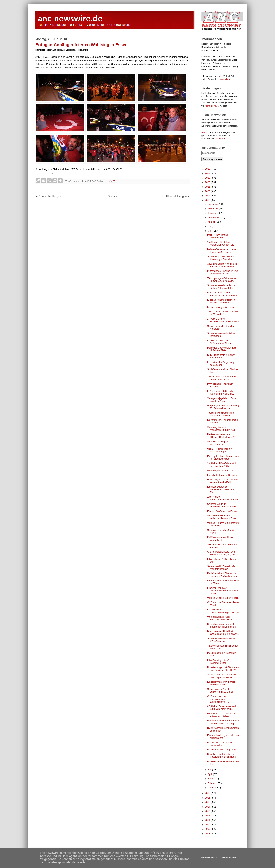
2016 (208, 798)
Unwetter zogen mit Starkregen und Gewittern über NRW (223, 669)
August (212, 222)
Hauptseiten (224, 79)
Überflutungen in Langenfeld (222, 750)
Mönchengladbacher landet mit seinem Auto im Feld (223, 481)
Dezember (213, 204)
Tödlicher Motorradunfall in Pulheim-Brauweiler (221, 414)
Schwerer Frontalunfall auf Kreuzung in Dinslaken (221, 258)
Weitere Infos (209, 858)
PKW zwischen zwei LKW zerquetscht (220, 539)
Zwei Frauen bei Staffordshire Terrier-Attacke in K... (222, 378)
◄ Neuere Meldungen (48, 196)
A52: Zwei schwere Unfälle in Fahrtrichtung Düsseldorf (222, 265)
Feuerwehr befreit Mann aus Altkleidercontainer (222, 715)
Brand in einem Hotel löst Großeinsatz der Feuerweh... (223, 633)
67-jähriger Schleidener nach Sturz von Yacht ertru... (222, 708)
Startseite (114, 196)
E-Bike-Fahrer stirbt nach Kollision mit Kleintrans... (221, 392)
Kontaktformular (212, 106)
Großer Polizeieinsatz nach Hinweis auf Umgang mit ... (222, 553)
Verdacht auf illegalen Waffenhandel (218, 443)
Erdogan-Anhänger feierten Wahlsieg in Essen (221, 301)
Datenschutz (221, 139)
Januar (212, 788)
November (213, 209)
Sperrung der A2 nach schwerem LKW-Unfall (220, 690)
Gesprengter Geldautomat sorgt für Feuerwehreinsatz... (223, 407)
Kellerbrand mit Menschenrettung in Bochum (223, 611)
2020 (208, 191)
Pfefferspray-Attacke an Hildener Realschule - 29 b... (223, 436)
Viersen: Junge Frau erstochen (223, 598)
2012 (208, 816)
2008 (208, 834)
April (210, 774)
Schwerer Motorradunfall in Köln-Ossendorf (221, 640)
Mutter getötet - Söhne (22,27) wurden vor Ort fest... (223, 272)
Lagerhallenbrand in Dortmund (223, 475)
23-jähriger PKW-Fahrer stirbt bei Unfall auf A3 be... (222, 465)
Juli (210, 226)
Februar (212, 783)
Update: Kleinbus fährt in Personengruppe (220, 450)
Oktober (212, 213)
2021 (208, 187)
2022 (208, 182)
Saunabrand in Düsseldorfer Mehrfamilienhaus (221, 568)
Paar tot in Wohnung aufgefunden (218, 236)
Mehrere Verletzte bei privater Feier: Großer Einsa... (222, 251)
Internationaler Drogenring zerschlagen (220, 364)
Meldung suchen (212, 159)
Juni (210, 231)
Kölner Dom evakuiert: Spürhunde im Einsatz (220, 342)
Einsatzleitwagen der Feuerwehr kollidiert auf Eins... (221, 490)
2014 (208, 807)
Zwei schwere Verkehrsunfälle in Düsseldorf (222, 313)
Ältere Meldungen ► (178, 196)
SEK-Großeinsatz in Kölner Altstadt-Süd (221, 356)
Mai (210, 770)
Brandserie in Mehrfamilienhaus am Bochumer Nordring (223, 722)
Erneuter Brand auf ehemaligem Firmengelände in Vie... (223, 591)
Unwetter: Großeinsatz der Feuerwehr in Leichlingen (221, 756)
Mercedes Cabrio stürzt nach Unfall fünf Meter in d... (222, 349)
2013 (208, 811)
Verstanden (229, 858)
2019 (208, 196)
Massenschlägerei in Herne (221, 307)
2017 (208, 793)
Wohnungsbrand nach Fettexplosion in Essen (220, 618)
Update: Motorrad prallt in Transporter (220, 744)
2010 (208, 825)
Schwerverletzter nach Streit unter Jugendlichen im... (222, 676)
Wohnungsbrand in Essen (220, 471)
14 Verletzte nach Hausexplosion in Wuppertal (223, 320)
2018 (208, 200)
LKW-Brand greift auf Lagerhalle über (218, 662)
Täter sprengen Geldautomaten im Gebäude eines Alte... (223, 280)
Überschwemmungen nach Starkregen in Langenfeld (221, 625)
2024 (208, 173)
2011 (208, 820)
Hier (203, 132)
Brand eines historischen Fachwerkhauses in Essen (222, 294)
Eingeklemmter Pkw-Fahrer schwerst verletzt (221, 683)
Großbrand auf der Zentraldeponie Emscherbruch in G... (219, 699)
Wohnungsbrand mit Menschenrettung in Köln (221, 429)
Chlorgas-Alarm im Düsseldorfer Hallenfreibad (222, 505)
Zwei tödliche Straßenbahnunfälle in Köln (222, 498)
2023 (208, 178)
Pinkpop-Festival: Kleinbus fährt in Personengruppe (223, 458)
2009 (208, 829)
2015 (208, 802)
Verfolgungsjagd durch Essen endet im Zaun (222, 400)
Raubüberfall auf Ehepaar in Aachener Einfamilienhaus (222, 575)
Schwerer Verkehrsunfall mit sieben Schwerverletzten (221, 287)
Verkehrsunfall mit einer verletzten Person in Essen (222, 517)
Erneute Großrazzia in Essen (222, 511)
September (214, 217)
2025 (208, 169)
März (211, 779)
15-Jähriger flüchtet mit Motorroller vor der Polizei (222, 243)
